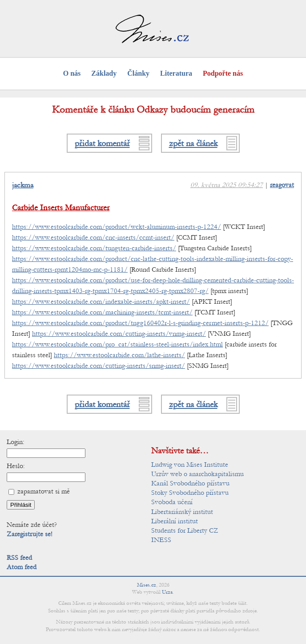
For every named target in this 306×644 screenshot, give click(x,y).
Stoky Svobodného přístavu (190, 493)
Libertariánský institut (182, 512)
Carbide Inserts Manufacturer (61, 208)
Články (138, 73)
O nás (72, 73)
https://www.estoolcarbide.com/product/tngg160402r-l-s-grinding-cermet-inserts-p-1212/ (140, 323)
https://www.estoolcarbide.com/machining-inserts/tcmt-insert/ (102, 312)
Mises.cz (147, 585)
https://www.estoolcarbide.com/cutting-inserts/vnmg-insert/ (119, 334)
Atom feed (22, 567)
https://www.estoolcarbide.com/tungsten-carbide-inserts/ (94, 248)
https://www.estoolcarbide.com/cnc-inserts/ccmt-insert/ (93, 237)
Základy (104, 73)
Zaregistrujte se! (30, 534)
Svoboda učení (172, 502)
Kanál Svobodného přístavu (190, 483)
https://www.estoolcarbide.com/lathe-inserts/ (119, 355)
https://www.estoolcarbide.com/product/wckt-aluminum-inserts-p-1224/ (117, 227)
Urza (167, 592)
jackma (23, 185)
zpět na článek (193, 143)
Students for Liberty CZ (185, 530)
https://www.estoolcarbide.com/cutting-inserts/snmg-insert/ (99, 366)
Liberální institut (175, 521)
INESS (161, 540)
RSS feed (19, 558)
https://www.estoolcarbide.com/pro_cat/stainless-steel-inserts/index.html (117, 344)
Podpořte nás (223, 73)
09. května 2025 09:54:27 (227, 185)
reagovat (282, 185)
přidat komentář (102, 143)
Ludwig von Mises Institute (190, 465)
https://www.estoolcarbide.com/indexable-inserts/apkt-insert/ (101, 302)
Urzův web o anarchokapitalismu (197, 474)
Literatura (176, 73)
